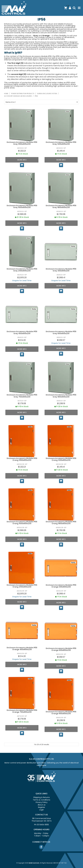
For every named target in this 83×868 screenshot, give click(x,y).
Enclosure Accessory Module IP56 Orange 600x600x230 (61, 649)
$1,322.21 (22, 151)
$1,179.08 (22, 403)
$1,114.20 (22, 340)
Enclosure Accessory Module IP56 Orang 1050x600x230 (22, 459)
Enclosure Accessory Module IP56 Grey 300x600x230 (61, 270)
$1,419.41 (61, 151)
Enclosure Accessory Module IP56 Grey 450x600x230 (22, 332)
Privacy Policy (42, 802)
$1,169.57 (61, 340)
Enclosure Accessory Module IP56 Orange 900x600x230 (61, 713)
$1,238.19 (61, 403)
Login (42, 810)
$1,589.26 (22, 214)
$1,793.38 (61, 214)
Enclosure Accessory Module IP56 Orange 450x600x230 (22, 649)
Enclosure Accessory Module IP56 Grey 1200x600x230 (61, 143)
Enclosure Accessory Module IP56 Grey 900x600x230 (61, 396)
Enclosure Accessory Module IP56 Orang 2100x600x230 (22, 586)
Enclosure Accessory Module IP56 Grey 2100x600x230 (22, 270)
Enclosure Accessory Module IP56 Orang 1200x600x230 (61, 459)
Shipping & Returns (41, 797)
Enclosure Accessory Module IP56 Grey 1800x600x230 (61, 206)
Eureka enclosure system (47, 94)
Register (42, 807)
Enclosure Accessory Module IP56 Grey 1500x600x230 (22, 206)
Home (6, 94)
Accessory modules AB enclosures (18, 96)
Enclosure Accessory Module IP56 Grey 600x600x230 (61, 332)
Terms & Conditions (41, 800)
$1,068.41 (61, 277)
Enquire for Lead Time (22, 281)
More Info (22, 160)
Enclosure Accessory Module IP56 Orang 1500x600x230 (22, 523)
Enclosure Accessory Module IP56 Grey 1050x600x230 (22, 143)
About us (42, 805)
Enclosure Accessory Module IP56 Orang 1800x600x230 (61, 523)
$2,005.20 (22, 277)
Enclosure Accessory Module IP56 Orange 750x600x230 (22, 711)
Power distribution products (23, 94)
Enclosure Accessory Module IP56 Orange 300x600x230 (61, 586)
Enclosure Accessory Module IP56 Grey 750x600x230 (22, 396)
